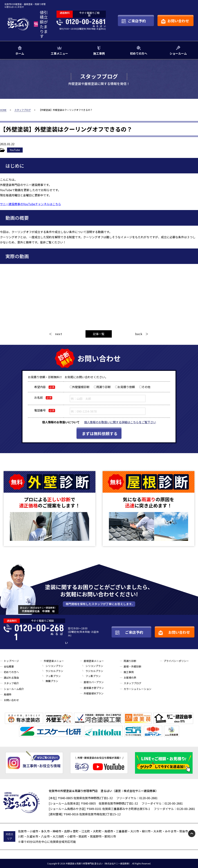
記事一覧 (99, 334)
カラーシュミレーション (138, 689)
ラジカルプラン (54, 671)
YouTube (15, 150)
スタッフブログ (132, 683)
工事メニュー (59, 53)
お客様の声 (130, 678)
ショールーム (178, 53)
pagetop (192, 834)
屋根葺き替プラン (94, 688)
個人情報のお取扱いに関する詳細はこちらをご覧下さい (120, 422)
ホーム (20, 53)
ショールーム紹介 (14, 689)
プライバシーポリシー (176, 661)
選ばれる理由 (11, 678)
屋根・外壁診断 (132, 666)
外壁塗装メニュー (54, 661)
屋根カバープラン (94, 682)
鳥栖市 (8, 694)
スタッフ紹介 (11, 683)
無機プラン (52, 681)
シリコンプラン (54, 666)
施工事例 (99, 53)
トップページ (11, 661)
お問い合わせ (11, 700)
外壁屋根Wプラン (94, 693)
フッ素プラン (53, 676)
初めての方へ (139, 53)
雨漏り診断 (130, 661)
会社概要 (9, 666)
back (139, 334)
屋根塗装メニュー (94, 661)
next (59, 334)
